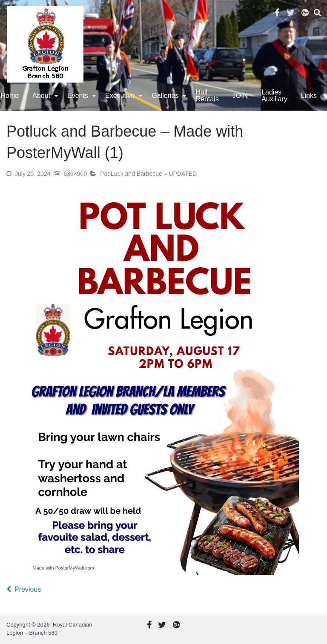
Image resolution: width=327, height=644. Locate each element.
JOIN (240, 96)
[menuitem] (43, 96)
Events (78, 96)
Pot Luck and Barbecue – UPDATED (148, 174)
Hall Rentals (207, 96)
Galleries (165, 96)
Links (309, 96)
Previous (28, 589)
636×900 (75, 174)
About (41, 96)
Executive (120, 96)
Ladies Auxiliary (274, 96)
